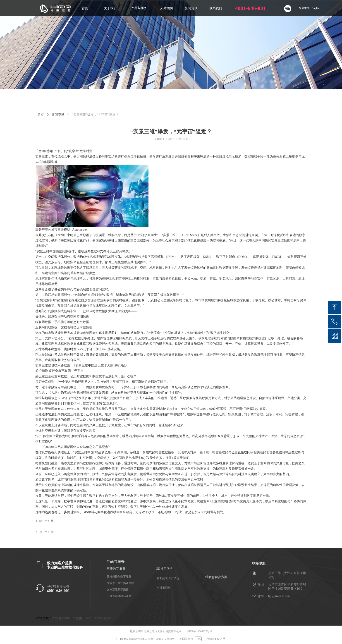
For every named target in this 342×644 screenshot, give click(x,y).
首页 (41, 115)
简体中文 (304, 8)
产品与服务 (139, 8)
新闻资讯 (58, 115)
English (316, 8)
